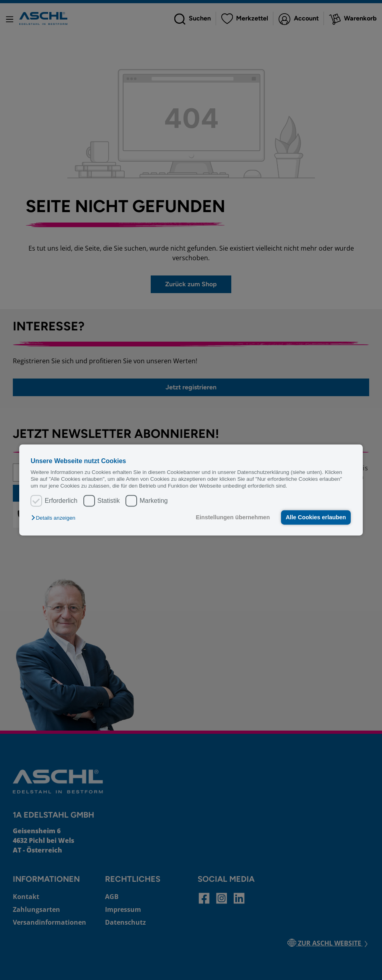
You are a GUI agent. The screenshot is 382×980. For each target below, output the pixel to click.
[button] (55, 518)
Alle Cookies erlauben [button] (316, 517)
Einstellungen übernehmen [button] (233, 517)
